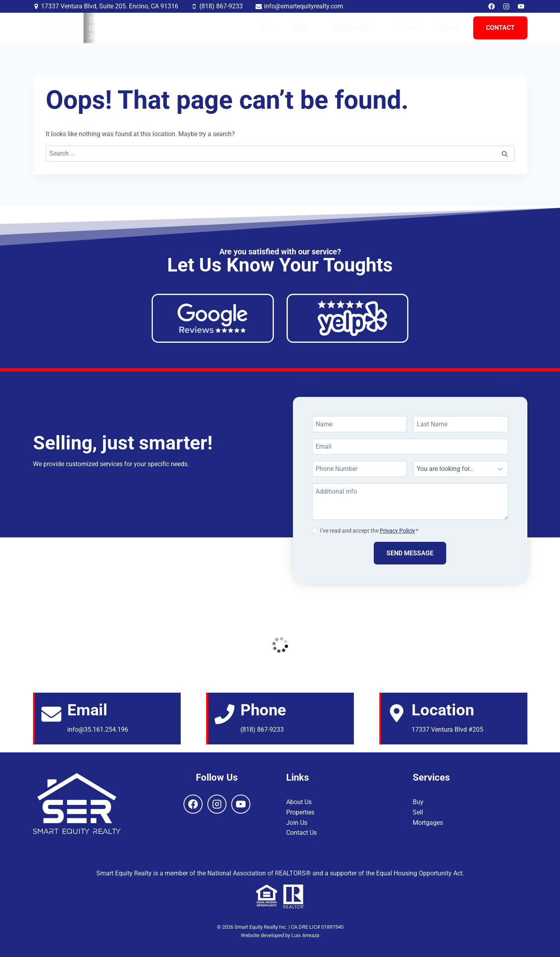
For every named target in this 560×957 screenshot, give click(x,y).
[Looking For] (461, 469)
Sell (301, 28)
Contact (500, 28)
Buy (264, 28)
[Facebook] (492, 6)
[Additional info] (410, 502)
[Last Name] (461, 424)
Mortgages (351, 28)
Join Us (405, 28)
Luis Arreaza (305, 935)
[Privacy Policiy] (315, 530)
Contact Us (301, 833)
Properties (300, 812)
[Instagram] (506, 6)
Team (449, 28)
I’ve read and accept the (369, 531)
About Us (299, 802)
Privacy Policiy (397, 531)
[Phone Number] (360, 469)
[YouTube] (521, 6)
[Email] (410, 447)
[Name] (360, 424)
